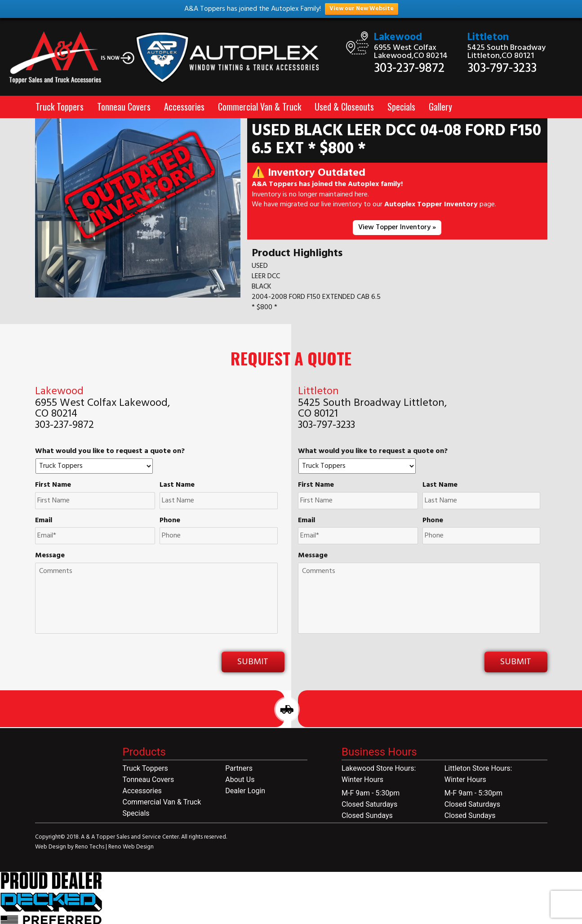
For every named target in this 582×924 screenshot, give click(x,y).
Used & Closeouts (344, 107)
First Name (53, 485)
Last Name (177, 485)
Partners (239, 768)
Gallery (440, 107)
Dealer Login (245, 791)
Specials (401, 107)
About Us (240, 780)
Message (50, 556)
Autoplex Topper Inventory (431, 204)
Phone (170, 521)
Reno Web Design (131, 847)
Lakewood (398, 38)
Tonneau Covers (124, 107)
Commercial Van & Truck (260, 107)
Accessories (184, 107)
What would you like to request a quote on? (110, 451)
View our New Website (362, 9)
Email (44, 521)
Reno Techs (90, 847)
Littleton (488, 38)
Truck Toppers (60, 107)
